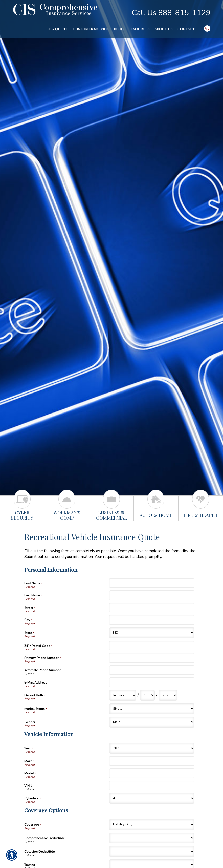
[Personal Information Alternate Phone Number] (152, 670)
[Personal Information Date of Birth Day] (147, 695)
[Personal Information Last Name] (152, 595)
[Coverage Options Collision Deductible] (152, 851)
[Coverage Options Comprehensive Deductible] (152, 838)
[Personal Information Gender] (152, 722)
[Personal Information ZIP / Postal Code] (152, 646)
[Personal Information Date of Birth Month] (123, 695)
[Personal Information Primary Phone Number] (152, 658)
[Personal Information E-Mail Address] (152, 682)
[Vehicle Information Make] (152, 761)
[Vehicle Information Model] (152, 773)
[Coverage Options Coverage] (152, 825)
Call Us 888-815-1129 (171, 13)
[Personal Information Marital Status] (152, 709)
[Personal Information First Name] (152, 583)
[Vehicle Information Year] (152, 748)
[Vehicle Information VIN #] (152, 786)
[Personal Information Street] (152, 608)
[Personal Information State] (152, 633)
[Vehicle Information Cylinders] (152, 798)
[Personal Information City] (152, 620)
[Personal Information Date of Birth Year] (168, 695)
